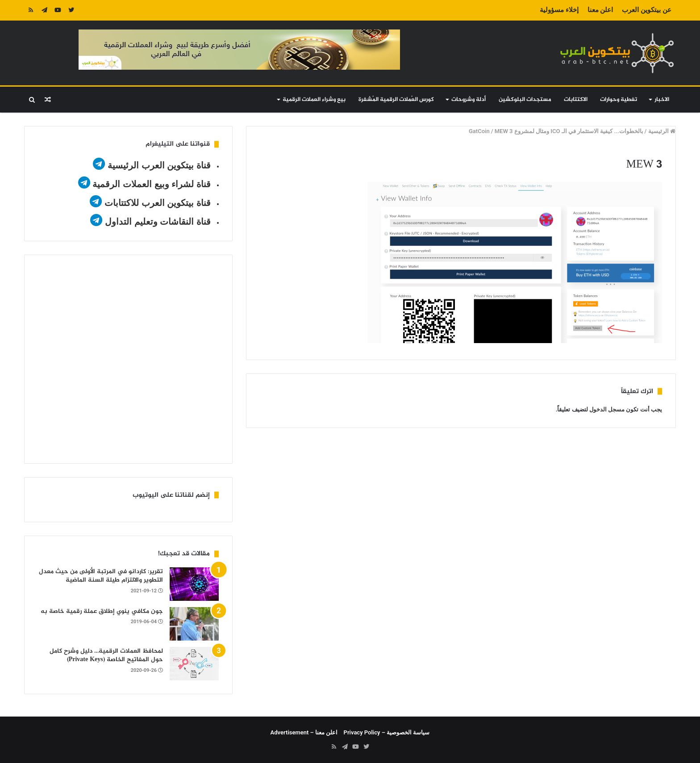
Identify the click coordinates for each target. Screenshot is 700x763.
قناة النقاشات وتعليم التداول (158, 222)
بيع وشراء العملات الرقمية (314, 100)
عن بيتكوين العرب (646, 10)
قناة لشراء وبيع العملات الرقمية (151, 184)
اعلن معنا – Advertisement (304, 732)
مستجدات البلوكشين (525, 100)
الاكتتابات (576, 100)
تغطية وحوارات (619, 100)
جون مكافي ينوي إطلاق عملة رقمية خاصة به (102, 611)
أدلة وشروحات (469, 100)
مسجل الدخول (607, 409)
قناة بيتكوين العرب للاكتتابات (156, 203)
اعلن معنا (600, 10)
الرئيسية (662, 131)
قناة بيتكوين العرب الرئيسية (159, 165)
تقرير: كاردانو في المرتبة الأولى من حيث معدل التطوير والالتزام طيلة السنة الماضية (101, 576)
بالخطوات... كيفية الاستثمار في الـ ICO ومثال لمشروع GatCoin (556, 131)
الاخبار (662, 100)
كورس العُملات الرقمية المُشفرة (396, 100)
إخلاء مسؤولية (559, 10)
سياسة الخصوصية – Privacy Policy (387, 732)
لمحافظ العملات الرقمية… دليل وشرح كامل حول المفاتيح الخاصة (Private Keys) (106, 656)
